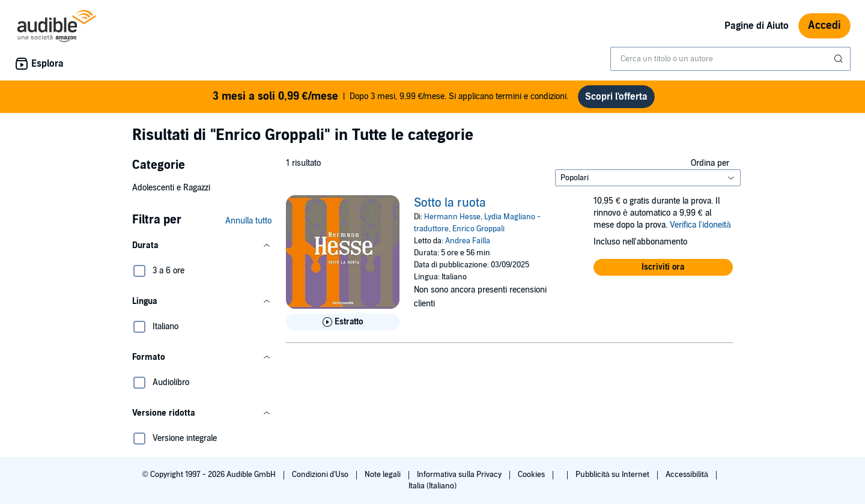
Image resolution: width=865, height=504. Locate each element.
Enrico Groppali (478, 229)
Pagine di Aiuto (757, 26)
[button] (202, 246)
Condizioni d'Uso (321, 475)
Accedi (824, 26)
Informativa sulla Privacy (460, 475)
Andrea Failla (468, 241)
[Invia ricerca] (840, 59)
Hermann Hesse (452, 217)
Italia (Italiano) (432, 486)
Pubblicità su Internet (613, 475)
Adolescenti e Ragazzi (171, 188)
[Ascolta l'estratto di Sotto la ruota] (343, 322)
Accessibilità (688, 475)
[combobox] (730, 59)
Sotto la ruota (450, 203)
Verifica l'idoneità (700, 225)
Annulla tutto (248, 221)
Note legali (384, 475)
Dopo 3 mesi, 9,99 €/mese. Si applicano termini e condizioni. (391, 97)
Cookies (532, 475)
